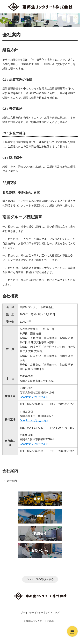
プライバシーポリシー (32, 612)
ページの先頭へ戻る (42, 579)
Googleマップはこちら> (34, 397)
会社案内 (10, 471)
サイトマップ (52, 612)
